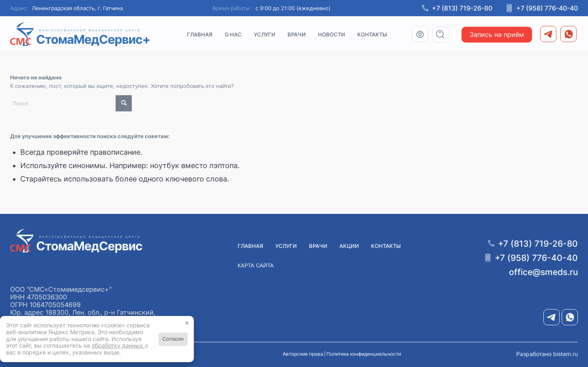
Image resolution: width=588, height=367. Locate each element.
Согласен (173, 339)
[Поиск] (443, 34)
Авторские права (303, 354)
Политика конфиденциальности (364, 354)
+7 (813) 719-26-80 (462, 8)
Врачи (318, 246)
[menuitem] (200, 34)
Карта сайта (256, 265)
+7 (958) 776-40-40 (547, 8)
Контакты (386, 246)
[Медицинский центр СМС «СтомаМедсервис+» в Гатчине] (80, 34)
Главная (250, 246)
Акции (349, 246)
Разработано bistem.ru (547, 354)
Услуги (286, 246)
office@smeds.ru (543, 272)
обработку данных (118, 345)
